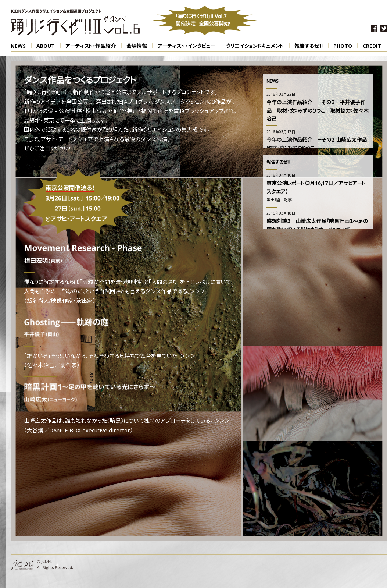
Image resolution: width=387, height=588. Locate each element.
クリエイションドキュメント (258, 46)
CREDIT (372, 46)
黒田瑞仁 (275, 200)
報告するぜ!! (311, 46)
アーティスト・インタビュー (189, 46)
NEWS (21, 46)
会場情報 (140, 46)
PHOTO (346, 46)
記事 (288, 200)
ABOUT (49, 46)
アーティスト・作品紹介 (94, 46)
